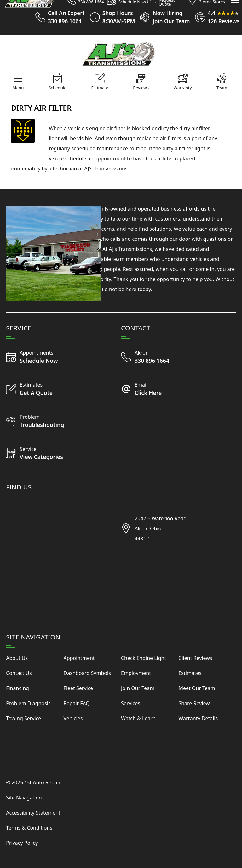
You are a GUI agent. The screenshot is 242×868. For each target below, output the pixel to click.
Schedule (58, 88)
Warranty (183, 88)
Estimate (100, 88)
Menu (18, 88)
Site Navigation (24, 798)
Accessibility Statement (33, 813)
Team (222, 88)
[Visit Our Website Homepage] (120, 54)
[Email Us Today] (150, 390)
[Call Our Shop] (150, 357)
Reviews (141, 88)
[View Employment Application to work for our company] (162, 17)
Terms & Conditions (29, 828)
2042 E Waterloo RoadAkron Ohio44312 (161, 528)
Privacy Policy (22, 843)
